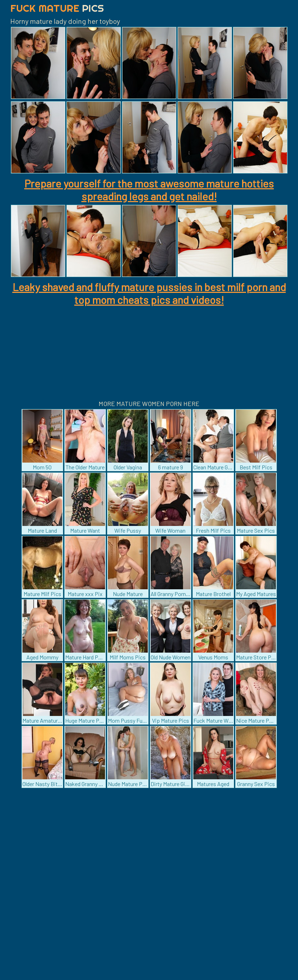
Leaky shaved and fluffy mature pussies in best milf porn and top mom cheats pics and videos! (149, 293)
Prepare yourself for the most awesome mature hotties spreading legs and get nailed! (149, 190)
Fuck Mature (57, 8)
